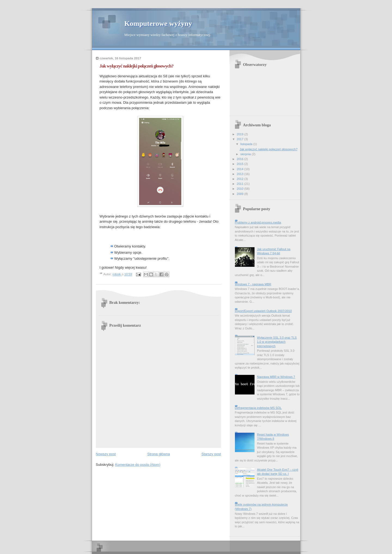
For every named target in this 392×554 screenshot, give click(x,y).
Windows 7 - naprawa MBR (253, 284)
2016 (241, 159)
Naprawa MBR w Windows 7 (276, 377)
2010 (241, 189)
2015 (241, 164)
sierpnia (246, 154)
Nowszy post (106, 454)
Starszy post (211, 454)
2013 (241, 174)
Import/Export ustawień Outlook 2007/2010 (263, 311)
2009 (241, 194)
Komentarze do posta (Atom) (138, 465)
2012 (241, 179)
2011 (241, 184)
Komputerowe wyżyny (158, 24)
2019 (241, 134)
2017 (241, 139)
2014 (241, 169)
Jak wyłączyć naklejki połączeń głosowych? (268, 149)
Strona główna (159, 454)
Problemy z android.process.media (258, 222)
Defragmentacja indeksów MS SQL (258, 408)
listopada (247, 144)
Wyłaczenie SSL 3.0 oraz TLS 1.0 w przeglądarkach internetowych (277, 342)
